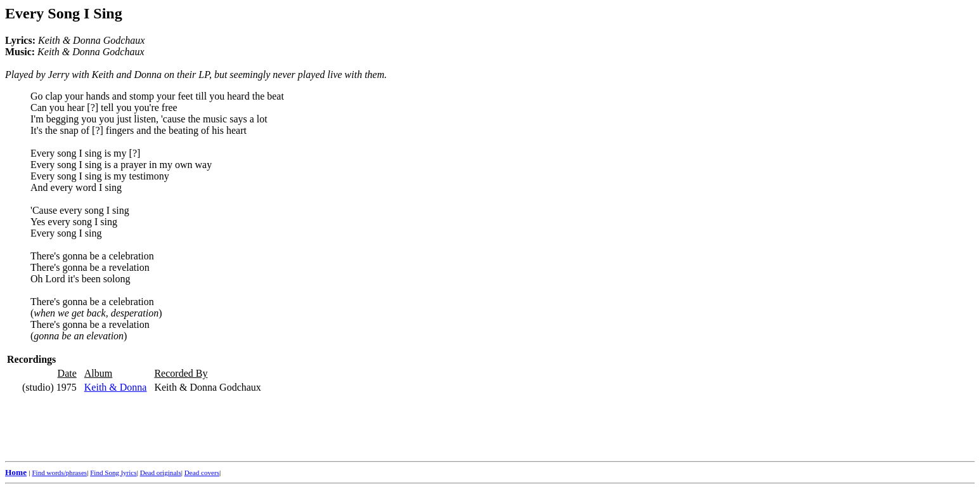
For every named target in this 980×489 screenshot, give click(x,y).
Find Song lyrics (113, 473)
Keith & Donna (116, 387)
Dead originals (161, 473)
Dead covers (202, 473)
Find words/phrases (59, 473)
